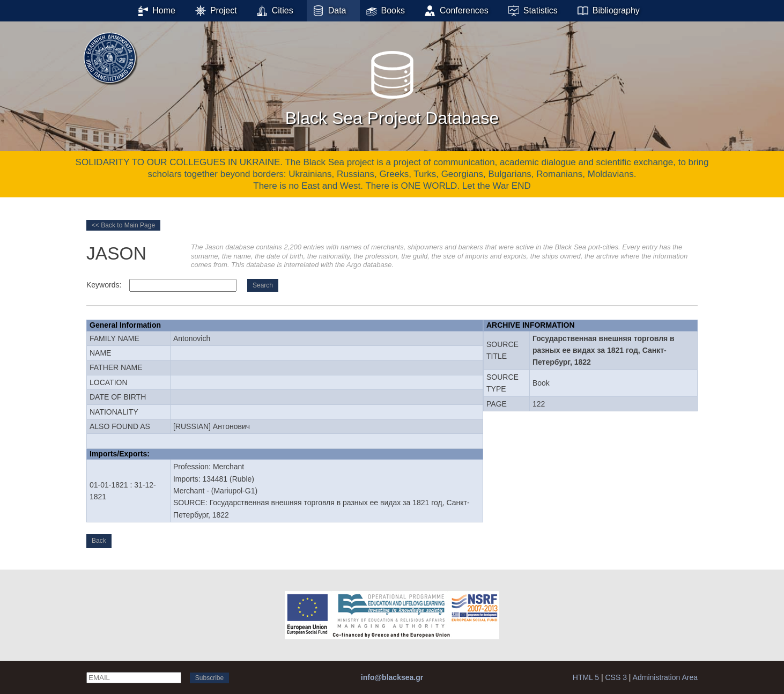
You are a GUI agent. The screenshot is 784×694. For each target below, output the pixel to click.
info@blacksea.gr (392, 677)
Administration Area (665, 677)
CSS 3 (616, 677)
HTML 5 (586, 677)
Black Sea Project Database (392, 85)
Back (99, 541)
